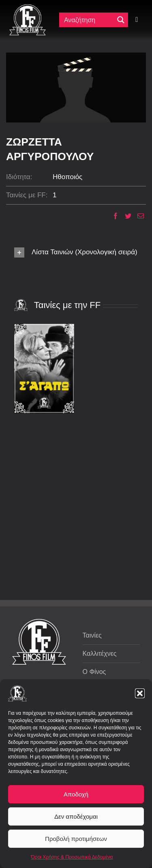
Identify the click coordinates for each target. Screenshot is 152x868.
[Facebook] (112, 216)
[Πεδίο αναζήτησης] (88, 20)
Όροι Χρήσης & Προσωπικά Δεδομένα (72, 857)
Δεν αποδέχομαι (76, 816)
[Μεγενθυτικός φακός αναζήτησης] (121, 20)
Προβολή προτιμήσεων (76, 839)
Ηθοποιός (67, 177)
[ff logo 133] (28, 7)
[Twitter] (125, 216)
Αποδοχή (76, 794)
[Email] (138, 216)
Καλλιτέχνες (100, 654)
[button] (140, 693)
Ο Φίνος (94, 672)
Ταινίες (92, 635)
